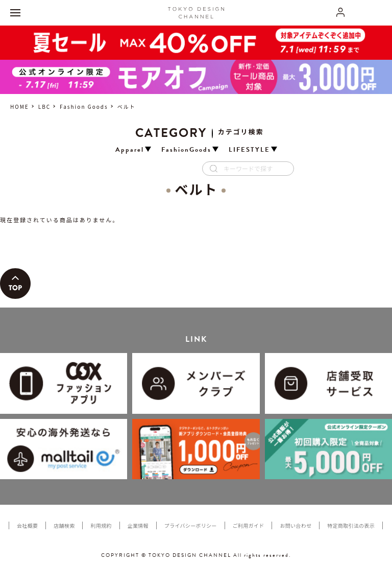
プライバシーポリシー (191, 525)
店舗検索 (64, 525)
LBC (44, 107)
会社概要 (27, 525)
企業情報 (138, 525)
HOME (20, 107)
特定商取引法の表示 (351, 525)
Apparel (130, 150)
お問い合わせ (296, 525)
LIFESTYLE (249, 150)
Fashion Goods (84, 107)
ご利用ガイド (249, 525)
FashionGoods (186, 150)
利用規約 (101, 525)
